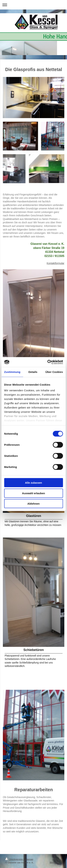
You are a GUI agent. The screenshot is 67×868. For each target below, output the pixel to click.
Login (59, 859)
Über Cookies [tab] (54, 372)
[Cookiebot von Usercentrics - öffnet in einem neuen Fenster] (48, 362)
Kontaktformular (55, 263)
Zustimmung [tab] (12, 372)
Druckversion (14, 859)
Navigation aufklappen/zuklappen (33, 5)
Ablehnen (33, 504)
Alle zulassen (33, 483)
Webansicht (56, 862)
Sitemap (29, 859)
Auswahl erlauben (33, 493)
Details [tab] (33, 372)
